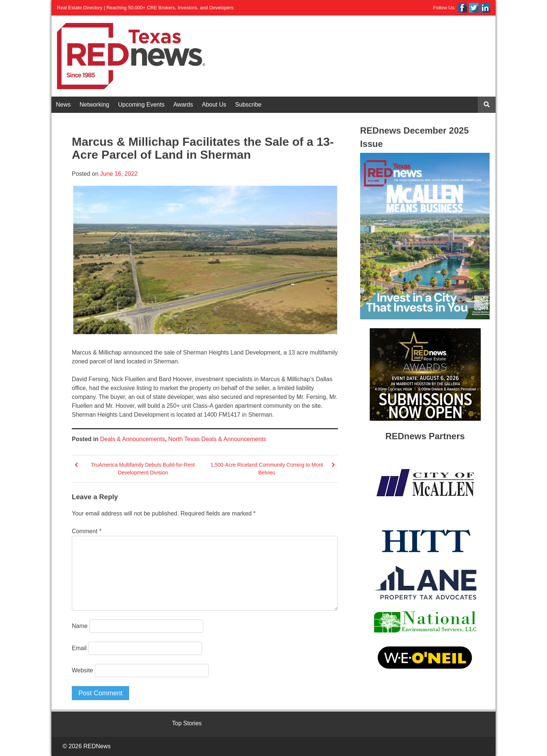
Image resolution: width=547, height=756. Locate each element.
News (63, 105)
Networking (94, 105)
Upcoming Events (141, 105)
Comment (87, 531)
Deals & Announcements (132, 439)
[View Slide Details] (425, 236)
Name (80, 626)
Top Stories (187, 723)
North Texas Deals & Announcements (217, 439)
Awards (183, 105)
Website (83, 670)
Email (79, 648)
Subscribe (248, 105)
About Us (214, 105)
